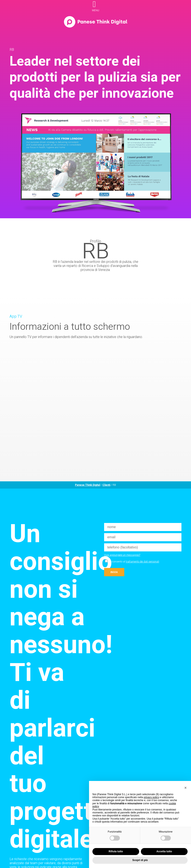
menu (96, 10)
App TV (16, 316)
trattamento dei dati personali (142, 562)
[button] (185, 788)
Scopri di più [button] (140, 860)
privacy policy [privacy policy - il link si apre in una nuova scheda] (151, 797)
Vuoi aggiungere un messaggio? (122, 555)
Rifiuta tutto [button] (116, 851)
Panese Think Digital (88, 485)
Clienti (106, 485)
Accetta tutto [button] (164, 851)
